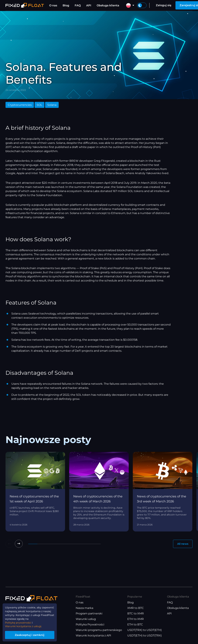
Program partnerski (89, 614)
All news (182, 544)
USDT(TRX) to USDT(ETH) (145, 630)
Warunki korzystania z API (93, 636)
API (89, 5)
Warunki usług (86, 619)
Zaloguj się (164, 5)
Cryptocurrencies (20, 105)
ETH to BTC (135, 625)
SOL (39, 105)
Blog (66, 5)
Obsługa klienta (108, 5)
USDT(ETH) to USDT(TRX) (145, 636)
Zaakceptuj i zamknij (33, 634)
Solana (52, 105)
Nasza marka (84, 608)
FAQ (78, 5)
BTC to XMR (136, 614)
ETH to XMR (136, 619)
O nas (53, 5)
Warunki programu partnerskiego (99, 630)
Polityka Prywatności (90, 625)
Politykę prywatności (20, 621)
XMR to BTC (136, 608)
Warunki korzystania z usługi (25, 625)
